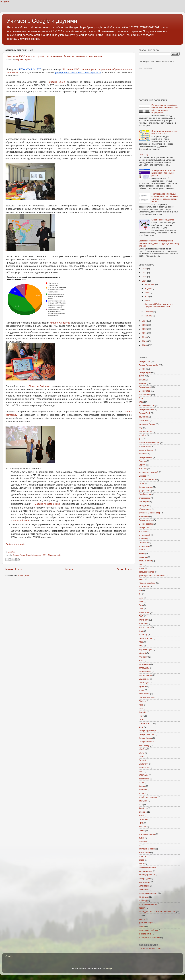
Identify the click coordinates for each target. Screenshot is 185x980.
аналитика (144, 546)
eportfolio (143, 790)
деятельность (145, 431)
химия (142, 926)
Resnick (142, 760)
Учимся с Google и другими (42, 21)
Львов (142, 830)
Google (142, 369)
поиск (141, 568)
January (148, 316)
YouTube (143, 531)
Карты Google (145, 649)
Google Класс (145, 738)
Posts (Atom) (24, 576)
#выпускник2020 (147, 406)
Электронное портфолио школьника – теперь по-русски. (163, 173)
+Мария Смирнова (60, 323)
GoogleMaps (145, 387)
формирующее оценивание (152, 576)
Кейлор (142, 827)
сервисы (143, 454)
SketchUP (143, 764)
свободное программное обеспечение (157, 912)
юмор (141, 579)
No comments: (55, 555)
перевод (143, 901)
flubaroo (143, 793)
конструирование (147, 875)
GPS (141, 601)
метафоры (144, 886)
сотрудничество (146, 572)
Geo (141, 605)
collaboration (145, 395)
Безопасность (145, 638)
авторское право (147, 834)
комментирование (147, 867)
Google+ (4, 1)
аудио (142, 838)
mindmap (143, 635)
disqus (142, 786)
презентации (145, 446)
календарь (144, 668)
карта (141, 860)
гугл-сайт (143, 657)
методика (143, 505)
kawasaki (143, 801)
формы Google (146, 923)
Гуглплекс (143, 819)
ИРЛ (141, 823)
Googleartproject (146, 742)
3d (140, 594)
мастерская (144, 882)
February (149, 312)
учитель (143, 383)
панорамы (144, 897)
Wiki (141, 402)
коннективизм (145, 871)
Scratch (142, 461)
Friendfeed (144, 516)
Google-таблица (146, 409)
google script (145, 491)
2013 (145, 325)
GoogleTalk (144, 528)
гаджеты (143, 557)
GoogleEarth (145, 413)
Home (69, 569)
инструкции (144, 664)
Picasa (142, 757)
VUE (141, 771)
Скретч (142, 465)
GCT (141, 720)
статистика (144, 420)
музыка (142, 686)
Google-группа (146, 487)
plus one (143, 812)
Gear (141, 727)
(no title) (144, 155)
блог (141, 398)
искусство (143, 856)
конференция (145, 675)
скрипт (142, 919)
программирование (148, 904)
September (150, 284)
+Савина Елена (56, 82)
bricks (141, 782)
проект (142, 908)
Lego (141, 609)
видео (142, 553)
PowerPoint (144, 612)
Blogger (142, 476)
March (148, 301)
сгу (140, 915)
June (147, 292)
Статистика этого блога (150, 949)
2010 (145, 337)
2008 (145, 345)
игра (141, 661)
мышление (144, 890)
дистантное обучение (149, 443)
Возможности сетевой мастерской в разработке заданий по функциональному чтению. (159, 243)
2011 (145, 333)
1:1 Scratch (144, 587)
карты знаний (145, 561)
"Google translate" (147, 583)
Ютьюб (142, 653)
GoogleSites (144, 391)
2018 (145, 269)
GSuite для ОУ (146, 723)
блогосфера (145, 498)
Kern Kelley (144, 745)
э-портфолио (145, 934)
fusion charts (145, 627)
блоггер (142, 550)
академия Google (147, 424)
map (141, 631)
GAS (141, 598)
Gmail (141, 483)
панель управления (148, 893)
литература (144, 878)
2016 (145, 277)
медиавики (144, 679)
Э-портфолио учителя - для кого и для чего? (165, 132)
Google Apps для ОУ (36, 555)
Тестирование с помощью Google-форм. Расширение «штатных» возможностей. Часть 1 (164, 198)
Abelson (143, 701)
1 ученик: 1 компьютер (150, 513)
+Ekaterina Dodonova (39, 386)
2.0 (140, 590)
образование (145, 509)
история (143, 468)
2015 (145, 281)
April (147, 296)
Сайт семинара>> (15, 544)
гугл (141, 428)
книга (141, 864)
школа (142, 380)
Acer (141, 705)
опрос (142, 690)
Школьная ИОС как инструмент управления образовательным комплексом (54, 56)
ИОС (141, 646)
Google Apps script (147, 731)
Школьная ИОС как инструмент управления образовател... (159, 305)
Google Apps (19, 555)
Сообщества (145, 494)
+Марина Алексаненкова (46, 504)
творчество (144, 694)
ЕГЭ (141, 642)
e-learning (143, 539)
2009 (145, 341)
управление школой (148, 472)
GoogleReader (146, 457)
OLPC (142, 753)
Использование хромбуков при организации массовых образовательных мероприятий (164, 109)
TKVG (142, 376)
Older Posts (124, 569)
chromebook (144, 535)
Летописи (143, 542)
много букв (144, 683)
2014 (145, 321)
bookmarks (144, 779)
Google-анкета (146, 520)
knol (141, 805)
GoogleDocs (144, 361)
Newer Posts (14, 569)
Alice (141, 709)
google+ (142, 435)
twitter (142, 816)
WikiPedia (143, 775)
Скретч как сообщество (163, 220)
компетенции (145, 672)
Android (142, 712)
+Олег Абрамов (21, 520)
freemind (143, 624)
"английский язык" (147, 697)
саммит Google (146, 450)
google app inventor (148, 797)
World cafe (144, 620)
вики (141, 439)
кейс (141, 564)
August (148, 288)
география (144, 502)
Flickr (141, 716)
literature (143, 808)
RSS (141, 616)
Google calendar (146, 734)
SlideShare (144, 768)
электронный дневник (149, 937)
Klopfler (142, 749)
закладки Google (147, 849)
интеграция (144, 852)
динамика (143, 842)
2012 (145, 329)
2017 (145, 273)
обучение (143, 417)
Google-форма (146, 524)
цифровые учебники (149, 930)
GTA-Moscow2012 (147, 480)
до (140, 845)
